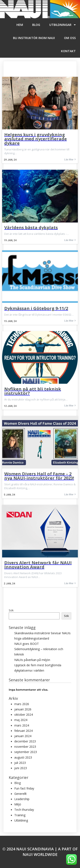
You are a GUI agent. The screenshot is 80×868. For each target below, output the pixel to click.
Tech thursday (24, 810)
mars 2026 (22, 704)
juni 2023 (21, 768)
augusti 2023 (23, 757)
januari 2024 (23, 736)
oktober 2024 (24, 715)
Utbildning (21, 820)
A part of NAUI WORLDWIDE (50, 852)
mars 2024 (22, 725)
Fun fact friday (24, 788)
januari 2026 (23, 709)
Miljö (18, 804)
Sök (11, 610)
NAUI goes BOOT (27, 644)
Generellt (20, 794)
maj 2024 (21, 720)
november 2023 (25, 747)
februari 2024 (23, 731)
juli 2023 (20, 763)
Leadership (22, 799)
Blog (17, 783)
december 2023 (25, 741)
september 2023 (26, 752)
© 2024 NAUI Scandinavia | (30, 849)
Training (20, 815)
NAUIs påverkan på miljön (32, 660)
